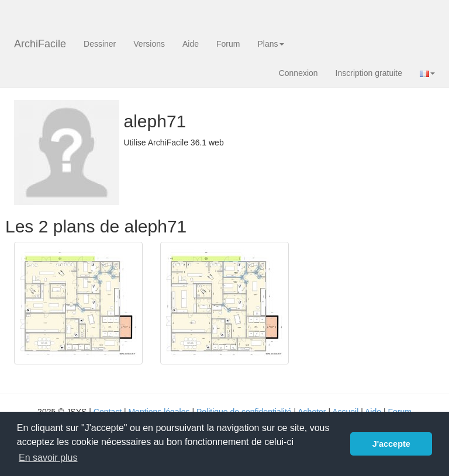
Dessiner (100, 44)
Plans (270, 44)
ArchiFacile (40, 44)
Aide (191, 44)
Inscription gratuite (369, 73)
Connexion (298, 73)
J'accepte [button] (391, 444)
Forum (228, 44)
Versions (149, 44)
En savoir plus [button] (48, 458)
